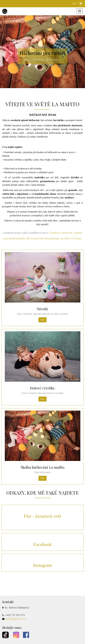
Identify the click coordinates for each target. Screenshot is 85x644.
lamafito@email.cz (16, 619)
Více (42, 320)
